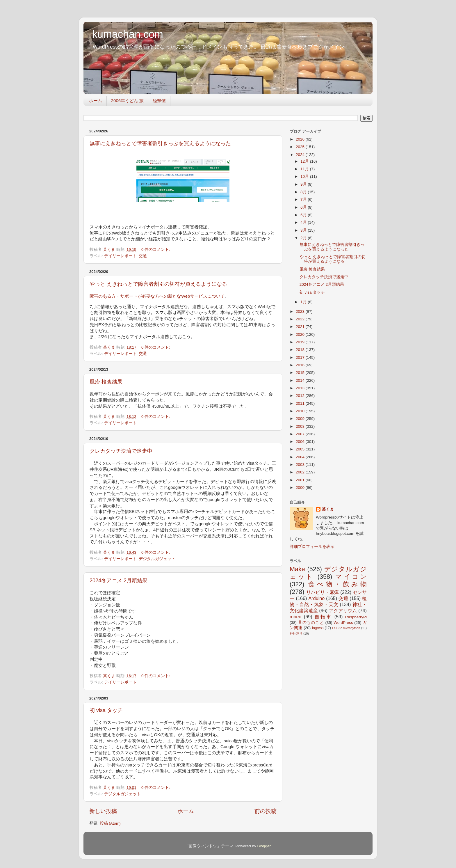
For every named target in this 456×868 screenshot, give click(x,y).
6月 (304, 207)
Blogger (264, 846)
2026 (301, 139)
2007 (301, 434)
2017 (301, 357)
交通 (143, 256)
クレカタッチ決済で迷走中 (121, 451)
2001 (301, 480)
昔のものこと (311, 623)
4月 (304, 222)
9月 (304, 184)
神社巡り (296, 633)
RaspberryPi (356, 617)
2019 (301, 342)
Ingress (318, 628)
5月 (304, 215)
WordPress (343, 623)
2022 (301, 319)
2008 (301, 426)
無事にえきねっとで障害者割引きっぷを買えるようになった (160, 143)
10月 (305, 176)
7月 (304, 199)
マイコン (351, 577)
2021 (301, 327)
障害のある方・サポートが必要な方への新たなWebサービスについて (157, 296)
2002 (301, 472)
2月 (304, 238)
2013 (301, 388)
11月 (305, 169)
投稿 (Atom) (110, 823)
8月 (304, 192)
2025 (301, 147)
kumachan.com (128, 34)
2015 (301, 373)
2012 (301, 396)
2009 (301, 419)
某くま (328, 509)
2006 (301, 442)
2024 (301, 155)
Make (297, 569)
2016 (301, 365)
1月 (304, 302)
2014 (301, 380)
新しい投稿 (103, 811)
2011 (301, 403)
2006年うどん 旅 (128, 101)
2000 (301, 488)
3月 (304, 230)
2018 (301, 350)
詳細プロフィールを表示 (312, 547)
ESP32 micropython (346, 628)
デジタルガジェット (157, 559)
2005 (301, 449)
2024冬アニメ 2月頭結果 (119, 581)
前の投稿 (266, 811)
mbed (296, 617)
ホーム (96, 101)
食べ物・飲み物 (337, 584)
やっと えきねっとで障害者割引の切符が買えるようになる (158, 284)
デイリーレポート (120, 256)
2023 (301, 311)
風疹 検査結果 (106, 382)
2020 (301, 334)
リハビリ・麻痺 (323, 592)
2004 (301, 457)
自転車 (323, 617)
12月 (305, 161)
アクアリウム (343, 610)
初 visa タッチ (106, 710)
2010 (301, 411)
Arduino (316, 598)
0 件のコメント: (156, 250)
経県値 (159, 101)
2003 (301, 465)
